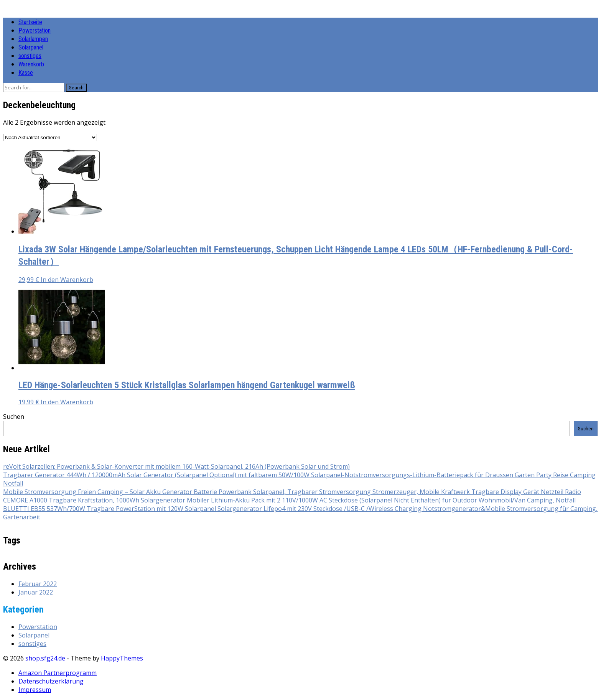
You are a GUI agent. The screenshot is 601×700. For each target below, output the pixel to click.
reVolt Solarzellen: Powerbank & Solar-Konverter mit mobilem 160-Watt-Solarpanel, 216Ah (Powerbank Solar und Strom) (176, 466)
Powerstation (35, 30)
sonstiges (30, 56)
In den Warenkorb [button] (67, 280)
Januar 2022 (36, 592)
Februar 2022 (38, 584)
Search (76, 88)
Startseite (30, 22)
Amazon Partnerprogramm (58, 673)
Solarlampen (33, 39)
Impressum (35, 690)
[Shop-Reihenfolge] (50, 138)
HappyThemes (122, 658)
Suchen (14, 417)
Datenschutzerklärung (51, 681)
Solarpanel (31, 47)
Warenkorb (31, 64)
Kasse (26, 73)
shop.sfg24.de (45, 658)
